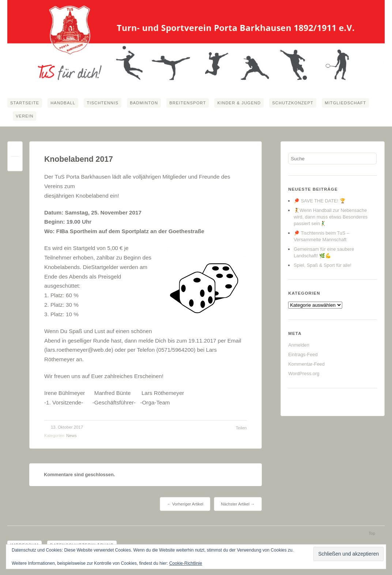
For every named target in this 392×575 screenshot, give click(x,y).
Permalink (15, 151)
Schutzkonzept (293, 103)
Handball (63, 103)
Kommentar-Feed (306, 364)
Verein (24, 116)
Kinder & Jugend (239, 103)
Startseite (25, 103)
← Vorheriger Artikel (185, 504)
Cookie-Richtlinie (186, 563)
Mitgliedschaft (345, 103)
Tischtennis (103, 103)
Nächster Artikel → (238, 504)
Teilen (241, 428)
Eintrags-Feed (303, 354)
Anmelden (299, 345)
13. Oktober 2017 (67, 427)
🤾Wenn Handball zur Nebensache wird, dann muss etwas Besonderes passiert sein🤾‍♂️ (331, 217)
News (71, 436)
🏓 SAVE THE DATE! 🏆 (320, 201)
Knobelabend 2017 (79, 159)
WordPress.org (304, 374)
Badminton (144, 103)
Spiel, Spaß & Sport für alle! (323, 265)
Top (372, 533)
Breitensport (188, 103)
